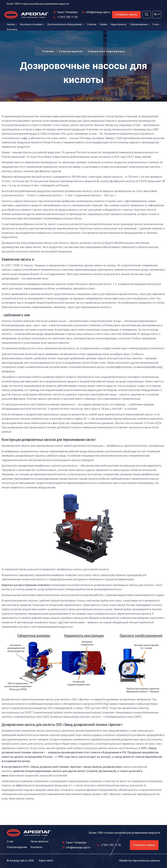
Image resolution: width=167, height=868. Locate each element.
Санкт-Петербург (68, 12)
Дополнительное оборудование (66, 24)
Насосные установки (32, 24)
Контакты (12, 29)
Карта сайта (46, 861)
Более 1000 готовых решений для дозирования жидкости (38, 4)
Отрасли (92, 24)
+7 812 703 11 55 (68, 17)
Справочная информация (106, 51)
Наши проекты (118, 24)
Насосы (12, 24)
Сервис (104, 24)
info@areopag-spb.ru (98, 12)
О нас (156, 24)
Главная (48, 51)
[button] (147, 15)
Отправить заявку (126, 14)
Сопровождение (139, 24)
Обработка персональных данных (140, 861)
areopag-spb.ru (18, 861)
